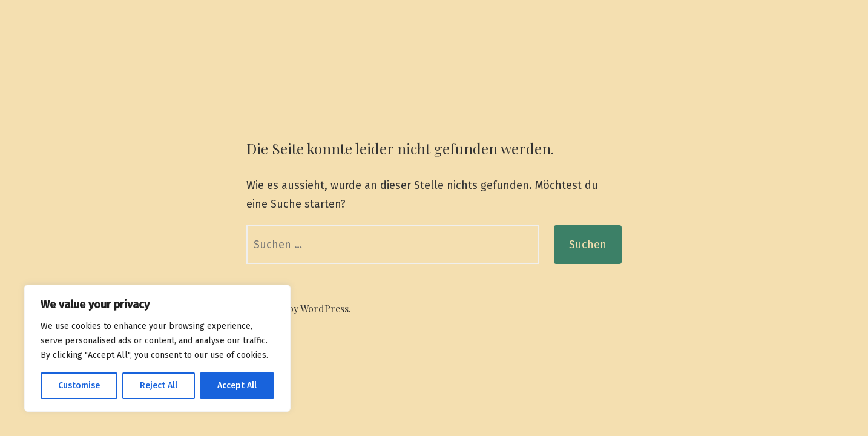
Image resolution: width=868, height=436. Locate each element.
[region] (157, 348)
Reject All (159, 385)
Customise (79, 385)
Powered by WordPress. (299, 309)
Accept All (237, 385)
